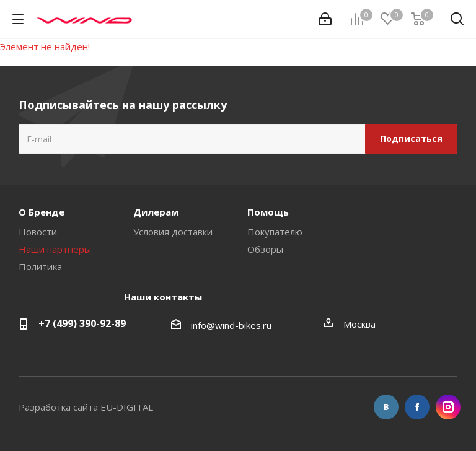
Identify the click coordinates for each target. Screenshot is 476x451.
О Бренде (42, 212)
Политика (40, 266)
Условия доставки (173, 232)
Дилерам (156, 212)
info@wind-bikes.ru (231, 325)
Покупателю (275, 232)
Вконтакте (386, 407)
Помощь (268, 212)
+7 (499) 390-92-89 (82, 323)
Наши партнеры (55, 249)
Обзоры (265, 249)
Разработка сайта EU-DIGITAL (86, 407)
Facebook (417, 407)
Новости (38, 232)
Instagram (448, 407)
